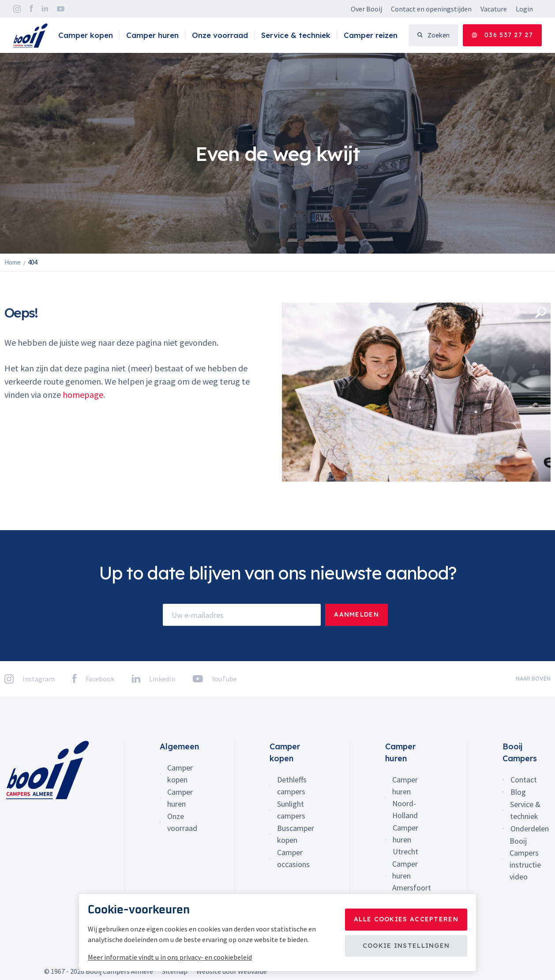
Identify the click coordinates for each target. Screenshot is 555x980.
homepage (83, 395)
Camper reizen (371, 35)
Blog (518, 792)
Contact (524, 780)
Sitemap (175, 971)
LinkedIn (45, 9)
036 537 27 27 (502, 35)
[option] (277, 153)
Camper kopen (86, 35)
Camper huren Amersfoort (412, 876)
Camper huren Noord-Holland (405, 797)
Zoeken (433, 35)
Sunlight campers (291, 810)
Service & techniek (296, 35)
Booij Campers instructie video (525, 859)
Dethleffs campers (292, 785)
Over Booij (366, 9)
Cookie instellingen (406, 946)
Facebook (31, 9)
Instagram (17, 9)
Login (524, 9)
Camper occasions (293, 858)
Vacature (494, 9)
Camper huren (152, 35)
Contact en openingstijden (431, 9)
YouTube (61, 9)
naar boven (533, 679)
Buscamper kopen (296, 834)
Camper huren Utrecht (405, 840)
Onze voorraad (220, 35)
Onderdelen (530, 829)
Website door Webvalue (232, 971)
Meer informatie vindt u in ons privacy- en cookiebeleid (170, 957)
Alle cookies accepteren (406, 919)
